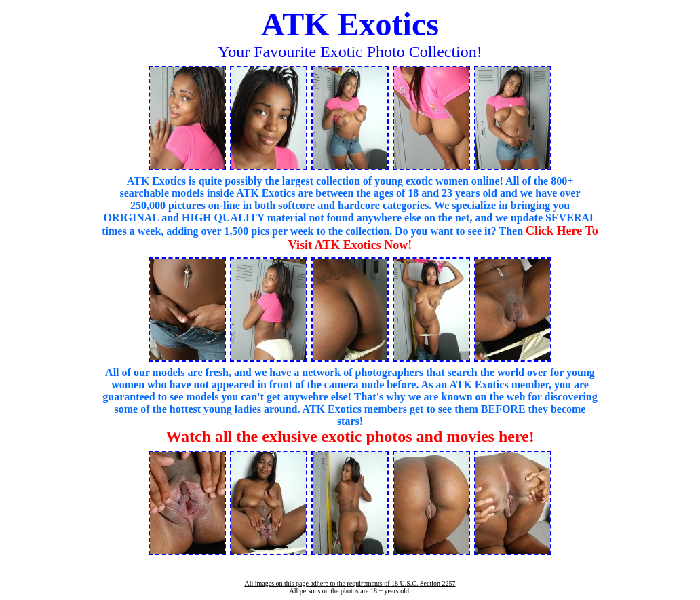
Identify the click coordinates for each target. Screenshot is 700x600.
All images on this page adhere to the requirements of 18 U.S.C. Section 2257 (350, 583)
